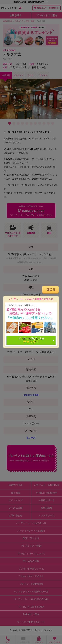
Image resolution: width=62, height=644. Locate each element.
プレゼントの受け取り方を (31, 340)
